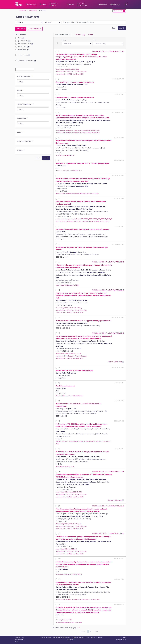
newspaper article (26, 44)
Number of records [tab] (63, 35)
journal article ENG (116, 51)
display (64, 40)
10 (59, 244)
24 (59, 579)
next (97, 631)
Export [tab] (91, 35)
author (21, 90)
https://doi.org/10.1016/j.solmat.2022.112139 (68, 354)
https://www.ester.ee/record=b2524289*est (69, 622)
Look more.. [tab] (79, 35)
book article (24, 47)
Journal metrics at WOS (64, 74)
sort (94, 40)
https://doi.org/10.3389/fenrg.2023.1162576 (69, 492)
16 (59, 383)
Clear (114, 28)
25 (59, 605)
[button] (126, 4)
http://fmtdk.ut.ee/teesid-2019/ (65, 155)
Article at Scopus (81, 72)
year (17, 66)
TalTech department (25, 104)
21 (59, 506)
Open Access (24, 55)
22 (59, 534)
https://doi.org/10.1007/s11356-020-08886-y (69, 308)
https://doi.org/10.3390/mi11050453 (66, 549)
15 (59, 368)
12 (59, 290)
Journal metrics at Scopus (65, 72)
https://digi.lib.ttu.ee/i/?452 (64, 620)
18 (59, 421)
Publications (33, 11)
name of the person (25, 141)
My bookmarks (119, 11)
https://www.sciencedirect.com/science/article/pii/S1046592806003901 (78, 130)
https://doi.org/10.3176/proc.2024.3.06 (67, 69)
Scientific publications (27, 61)
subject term (23, 118)
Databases (23, 11)
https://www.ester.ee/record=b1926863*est (69, 171)
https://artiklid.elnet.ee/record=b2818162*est (69, 396)
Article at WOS (78, 74)
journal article (24, 41)
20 (59, 472)
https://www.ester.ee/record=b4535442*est (69, 574)
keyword (21, 150)
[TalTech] (19, 4)
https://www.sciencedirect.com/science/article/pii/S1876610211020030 (77, 194)
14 (59, 333)
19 (59, 449)
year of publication (25, 76)
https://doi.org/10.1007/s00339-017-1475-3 (68, 524)
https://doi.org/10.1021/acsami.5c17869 (67, 285)
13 (59, 318)
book (21, 38)
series (20, 132)
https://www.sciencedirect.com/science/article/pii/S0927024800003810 (78, 600)
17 (59, 401)
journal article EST (99, 51)
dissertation (24, 50)
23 (59, 559)
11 (59, 262)
